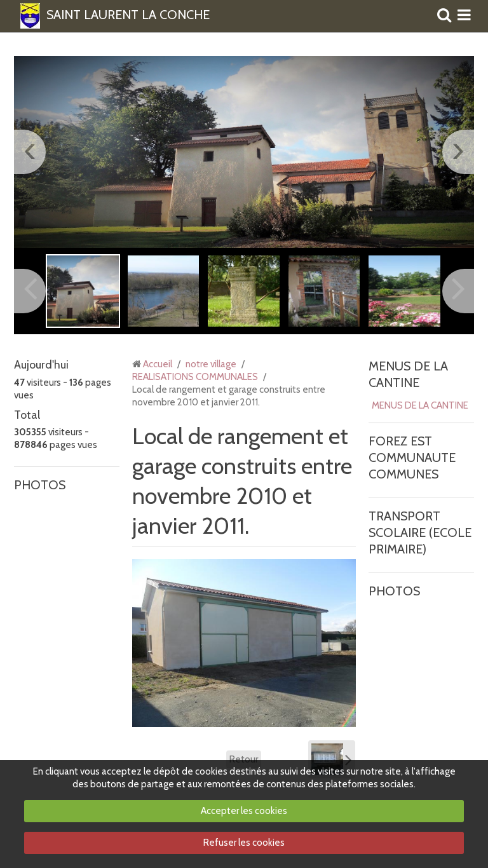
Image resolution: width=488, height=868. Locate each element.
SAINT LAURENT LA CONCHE (128, 15)
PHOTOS (40, 485)
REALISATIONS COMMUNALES (195, 377)
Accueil (158, 364)
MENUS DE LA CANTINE (420, 405)
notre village (211, 364)
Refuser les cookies (244, 843)
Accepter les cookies (244, 811)
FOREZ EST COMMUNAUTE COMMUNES (412, 458)
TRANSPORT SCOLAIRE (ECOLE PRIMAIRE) (420, 532)
